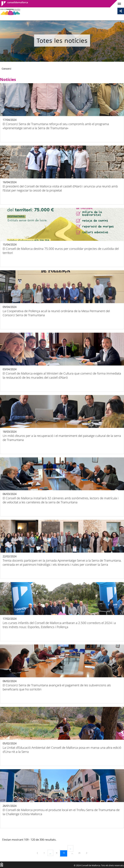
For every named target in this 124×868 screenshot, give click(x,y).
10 (65, 853)
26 (81, 853)
